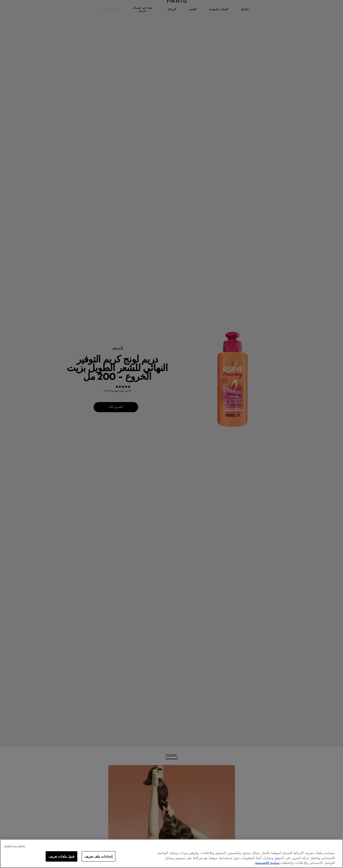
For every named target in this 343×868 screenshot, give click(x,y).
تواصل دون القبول (14, 846)
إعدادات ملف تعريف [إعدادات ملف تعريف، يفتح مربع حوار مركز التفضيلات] (98, 856)
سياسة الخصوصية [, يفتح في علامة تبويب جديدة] (267, 863)
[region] (172, 854)
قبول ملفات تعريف (62, 856)
